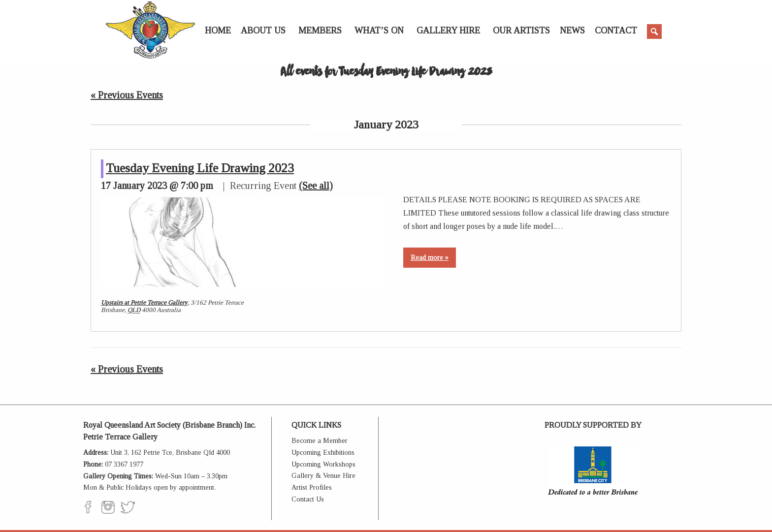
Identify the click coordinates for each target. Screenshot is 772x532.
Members (320, 31)
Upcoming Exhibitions (323, 453)
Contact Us (308, 499)
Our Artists (521, 31)
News (572, 31)
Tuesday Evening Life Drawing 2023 (200, 168)
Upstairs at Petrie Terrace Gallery (144, 302)
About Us (263, 31)
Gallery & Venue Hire (323, 476)
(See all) (316, 186)
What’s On (379, 31)
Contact (616, 31)
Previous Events (127, 95)
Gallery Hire (448, 31)
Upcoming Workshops (323, 464)
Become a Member (320, 441)
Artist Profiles (312, 487)
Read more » (430, 258)
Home (218, 31)
